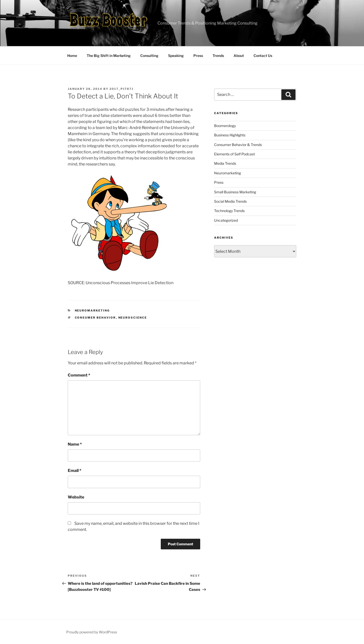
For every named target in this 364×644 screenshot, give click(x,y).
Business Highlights (230, 135)
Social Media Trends (230, 201)
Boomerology (225, 126)
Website (76, 497)
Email (75, 471)
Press (198, 56)
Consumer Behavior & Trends (238, 145)
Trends (218, 56)
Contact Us (263, 56)
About (239, 56)
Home (72, 56)
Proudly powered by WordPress (92, 632)
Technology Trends (229, 211)
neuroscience (133, 318)
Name (75, 444)
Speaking (176, 56)
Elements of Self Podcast (234, 154)
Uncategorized (226, 220)
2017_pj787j (121, 89)
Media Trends (225, 163)
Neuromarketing (92, 310)
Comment (79, 375)
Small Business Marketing (235, 192)
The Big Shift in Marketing (109, 56)
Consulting (149, 56)
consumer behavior (95, 318)
